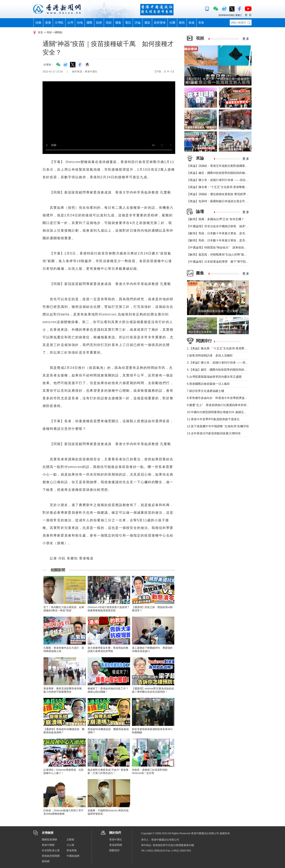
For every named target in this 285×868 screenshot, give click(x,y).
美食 (201, 23)
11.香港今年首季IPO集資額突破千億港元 (213, 419)
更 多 (246, 39)
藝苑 (182, 23)
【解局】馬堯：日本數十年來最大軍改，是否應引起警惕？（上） (229, 240)
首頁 (40, 32)
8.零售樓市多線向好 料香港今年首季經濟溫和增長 (220, 398)
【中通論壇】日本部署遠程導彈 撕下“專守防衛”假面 (221, 262)
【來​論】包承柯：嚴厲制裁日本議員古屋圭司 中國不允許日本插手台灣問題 (235, 201)
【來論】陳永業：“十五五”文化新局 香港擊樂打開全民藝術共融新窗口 (232, 187)
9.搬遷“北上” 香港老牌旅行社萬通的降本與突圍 (218, 405)
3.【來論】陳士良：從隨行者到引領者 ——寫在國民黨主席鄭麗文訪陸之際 (235, 363)
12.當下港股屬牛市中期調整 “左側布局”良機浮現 (218, 426)
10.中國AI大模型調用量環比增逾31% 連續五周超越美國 (223, 412)
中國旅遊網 (73, 856)
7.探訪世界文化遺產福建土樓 (205, 391)
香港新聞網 (116, 845)
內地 (80, 23)
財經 (99, 23)
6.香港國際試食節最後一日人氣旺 (208, 384)
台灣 (70, 23)
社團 (172, 23)
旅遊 (192, 23)
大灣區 (59, 23)
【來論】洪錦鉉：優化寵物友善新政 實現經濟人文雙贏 (222, 194)
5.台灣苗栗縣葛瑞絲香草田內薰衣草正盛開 (214, 377)
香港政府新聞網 (51, 856)
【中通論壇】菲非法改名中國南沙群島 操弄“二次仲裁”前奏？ (227, 226)
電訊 (128, 23)
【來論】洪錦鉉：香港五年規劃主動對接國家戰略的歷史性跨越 (228, 166)
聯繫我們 (114, 850)
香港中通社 (116, 840)
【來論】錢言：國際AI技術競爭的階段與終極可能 (219, 173)
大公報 (70, 845)
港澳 (48, 23)
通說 (147, 23)
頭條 (38, 23)
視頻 (109, 23)
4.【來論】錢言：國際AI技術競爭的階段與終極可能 (220, 370)
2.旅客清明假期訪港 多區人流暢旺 (210, 355)
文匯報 (70, 840)
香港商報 (72, 850)
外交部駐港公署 (51, 850)
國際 (89, 23)
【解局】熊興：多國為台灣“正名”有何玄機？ (215, 219)
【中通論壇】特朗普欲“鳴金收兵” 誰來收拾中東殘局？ (223, 247)
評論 (138, 23)
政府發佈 (160, 23)
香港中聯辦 (48, 845)
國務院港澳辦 (49, 840)
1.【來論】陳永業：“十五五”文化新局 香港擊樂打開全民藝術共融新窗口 (233, 348)
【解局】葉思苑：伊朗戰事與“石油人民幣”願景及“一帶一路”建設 (228, 255)
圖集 (118, 23)
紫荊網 (46, 861)
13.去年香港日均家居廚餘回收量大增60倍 (214, 433)
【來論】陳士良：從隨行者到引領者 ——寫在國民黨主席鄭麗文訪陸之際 (234, 180)
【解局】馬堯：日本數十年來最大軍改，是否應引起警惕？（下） (229, 233)
